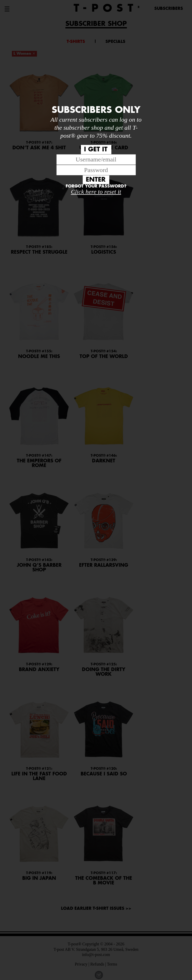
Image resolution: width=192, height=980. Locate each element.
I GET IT (96, 150)
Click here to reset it (96, 192)
